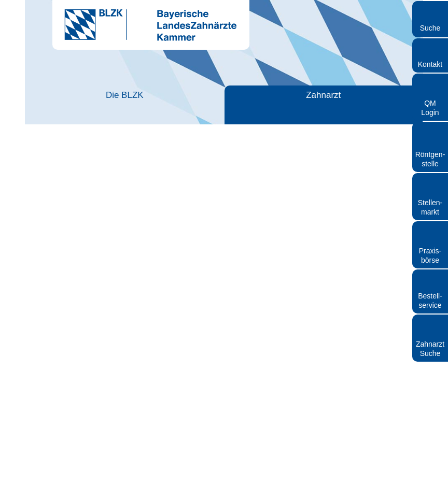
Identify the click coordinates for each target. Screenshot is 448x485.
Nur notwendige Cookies (81, 356)
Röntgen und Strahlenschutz (380, 100)
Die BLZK (61, 95)
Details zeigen (389, 325)
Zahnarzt (135, 95)
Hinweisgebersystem (337, 480)
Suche (430, 28)
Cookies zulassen (367, 356)
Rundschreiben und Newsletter (218, 480)
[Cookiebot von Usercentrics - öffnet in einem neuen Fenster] (391, 123)
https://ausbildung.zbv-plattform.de (135, 405)
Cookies (412, 480)
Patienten (298, 95)
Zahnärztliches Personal (216, 100)
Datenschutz (284, 480)
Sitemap (383, 480)
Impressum (154, 480)
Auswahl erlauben (224, 356)
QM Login (430, 108)
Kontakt (430, 64)
